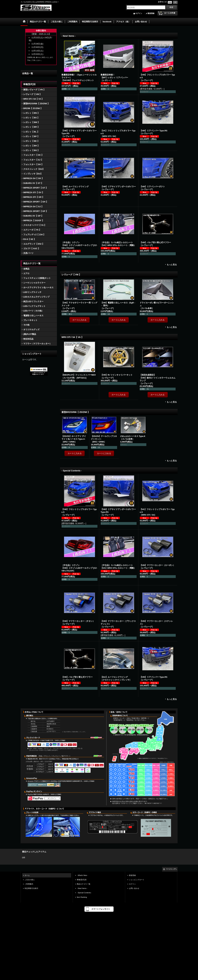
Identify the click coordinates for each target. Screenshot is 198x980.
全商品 (26, 269)
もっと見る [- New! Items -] (172, 265)
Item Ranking (82, 897)
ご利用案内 (29, 884)
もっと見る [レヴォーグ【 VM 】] (172, 327)
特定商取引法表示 (31, 888)
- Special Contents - (84, 893)
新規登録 (151, 13)
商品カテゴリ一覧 (84, 884)
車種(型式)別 (82, 880)
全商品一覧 (28, 73)
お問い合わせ (134, 888)
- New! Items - (82, 888)
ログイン (139, 13)
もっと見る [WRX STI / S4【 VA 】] (172, 402)
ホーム (27, 875)
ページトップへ (171, 869)
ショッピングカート (137, 880)
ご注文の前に (30, 880)
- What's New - (82, 875)
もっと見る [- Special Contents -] (172, 699)
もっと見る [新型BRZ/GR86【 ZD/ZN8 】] (172, 461)
